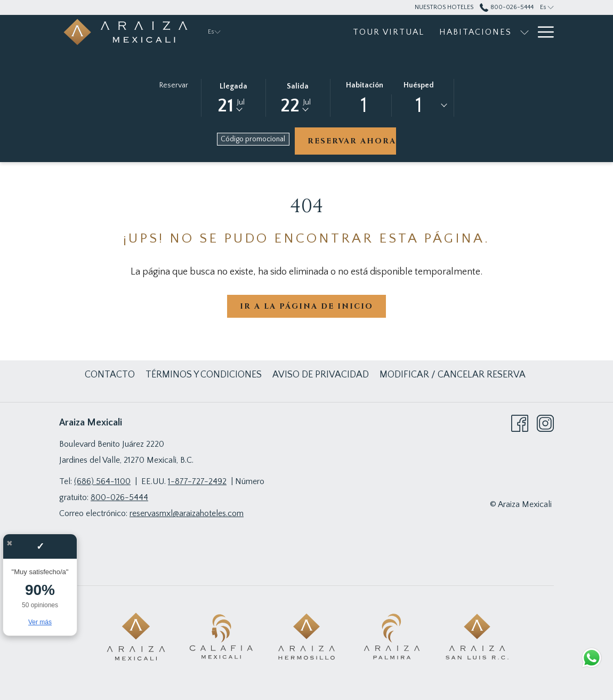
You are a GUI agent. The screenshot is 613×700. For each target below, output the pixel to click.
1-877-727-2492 (197, 481)
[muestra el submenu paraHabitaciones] (525, 32)
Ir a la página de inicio (307, 306)
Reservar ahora (352, 141)
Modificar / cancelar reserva (453, 375)
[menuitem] (389, 32)
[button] (233, 97)
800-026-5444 (119, 497)
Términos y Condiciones (204, 375)
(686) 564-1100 (102, 481)
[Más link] (542, 32)
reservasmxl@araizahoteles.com (187, 513)
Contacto (110, 375)
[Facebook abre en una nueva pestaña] (520, 423)
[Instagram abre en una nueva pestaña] (545, 423)
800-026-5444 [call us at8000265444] (506, 7)
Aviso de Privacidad (321, 375)
